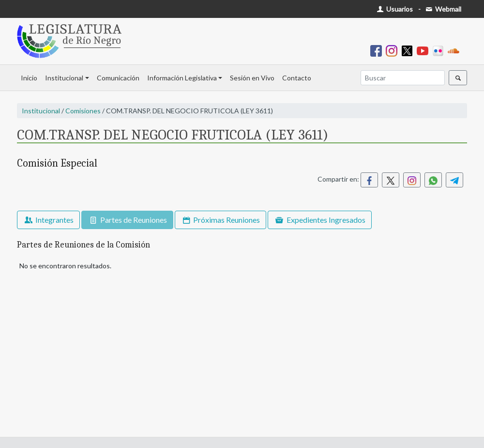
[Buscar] (403, 78)
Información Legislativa (182, 78)
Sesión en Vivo (252, 78)
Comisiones (83, 111)
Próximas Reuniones (220, 220)
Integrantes (48, 220)
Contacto (297, 78)
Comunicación (118, 78)
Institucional (64, 78)
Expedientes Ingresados (319, 220)
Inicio (29, 78)
